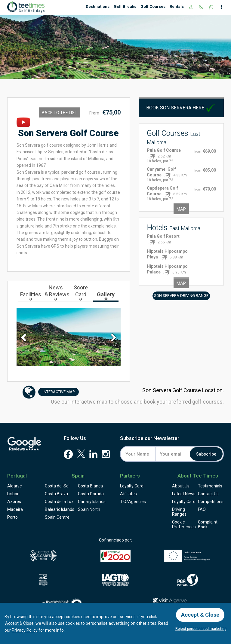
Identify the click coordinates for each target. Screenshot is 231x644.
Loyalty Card (132, 486)
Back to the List (60, 113)
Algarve (15, 486)
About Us (181, 486)
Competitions (211, 502)
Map (181, 209)
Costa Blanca (90, 486)
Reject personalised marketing (201, 629)
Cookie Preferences (184, 524)
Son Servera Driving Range (181, 296)
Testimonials (210, 486)
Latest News (184, 494)
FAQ (202, 509)
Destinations (98, 6)
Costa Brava (56, 494)
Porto (12, 517)
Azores (14, 502)
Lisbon (13, 494)
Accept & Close (200, 615)
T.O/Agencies (133, 502)
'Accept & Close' (20, 623)
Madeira (15, 509)
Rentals (177, 6)
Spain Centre (57, 517)
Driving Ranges (179, 512)
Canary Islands (92, 502)
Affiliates (128, 494)
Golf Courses (153, 6)
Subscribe (206, 454)
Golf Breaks (125, 6)
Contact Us (208, 494)
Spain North (89, 509)
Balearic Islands (60, 509)
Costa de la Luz (59, 502)
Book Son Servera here (181, 108)
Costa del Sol (57, 486)
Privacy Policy (25, 630)
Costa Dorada (91, 494)
